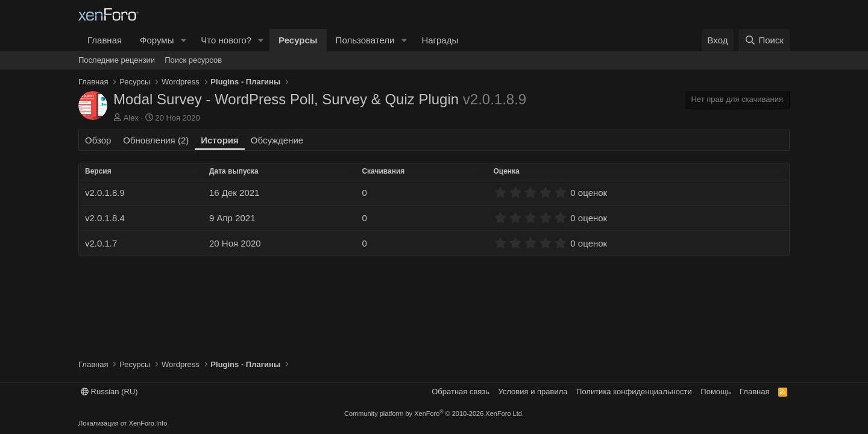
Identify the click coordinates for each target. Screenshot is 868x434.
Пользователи (365, 40)
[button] (183, 40)
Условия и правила (533, 392)
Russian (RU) (109, 392)
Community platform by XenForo (434, 414)
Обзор (98, 140)
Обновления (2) (156, 140)
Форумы (157, 40)
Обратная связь (461, 392)
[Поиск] (764, 40)
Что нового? (226, 40)
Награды (440, 40)
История (220, 140)
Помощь (715, 392)
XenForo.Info (148, 423)
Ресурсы (298, 40)
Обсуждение (277, 140)
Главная (105, 40)
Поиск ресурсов (193, 60)
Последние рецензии (117, 60)
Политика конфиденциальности (634, 392)
